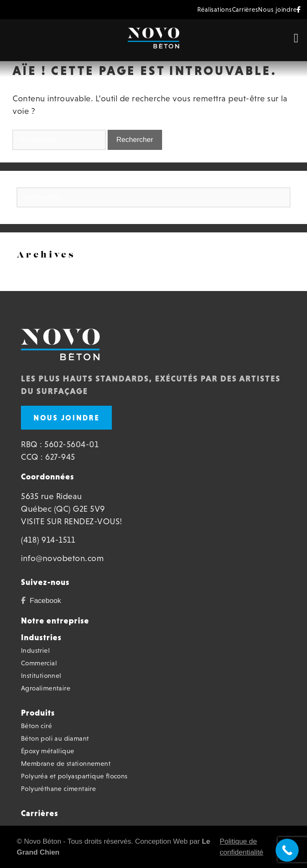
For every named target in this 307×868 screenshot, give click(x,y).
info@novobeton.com (62, 558)
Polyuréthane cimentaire (58, 789)
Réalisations (215, 9)
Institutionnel (41, 676)
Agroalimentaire (46, 688)
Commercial (39, 663)
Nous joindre (277, 9)
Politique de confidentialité (242, 847)
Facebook (45, 601)
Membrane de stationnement (66, 764)
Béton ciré (36, 726)
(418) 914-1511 (48, 540)
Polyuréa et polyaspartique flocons (74, 776)
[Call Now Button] (287, 850)
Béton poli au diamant (55, 738)
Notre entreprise (55, 621)
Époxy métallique (48, 751)
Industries (41, 637)
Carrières (245, 9)
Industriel (35, 650)
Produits (38, 713)
